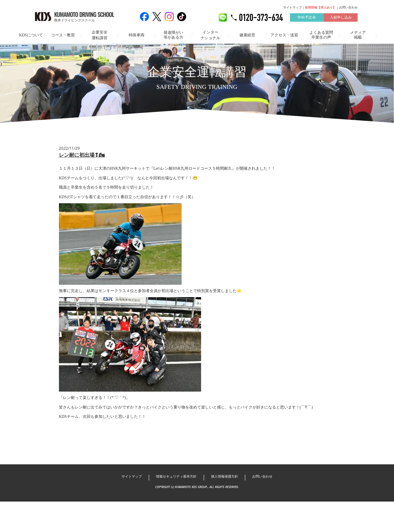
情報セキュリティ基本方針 (175, 507)
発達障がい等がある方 (173, 35)
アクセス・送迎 (284, 35)
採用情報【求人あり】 (308, 8)
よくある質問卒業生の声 (321, 35)
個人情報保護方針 (227, 507)
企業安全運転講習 (100, 35)
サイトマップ (280, 8)
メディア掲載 (358, 35)
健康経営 (247, 35)
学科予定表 (294, 18)
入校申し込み (328, 18)
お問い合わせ (336, 8)
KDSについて (31, 35)
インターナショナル (210, 35)
